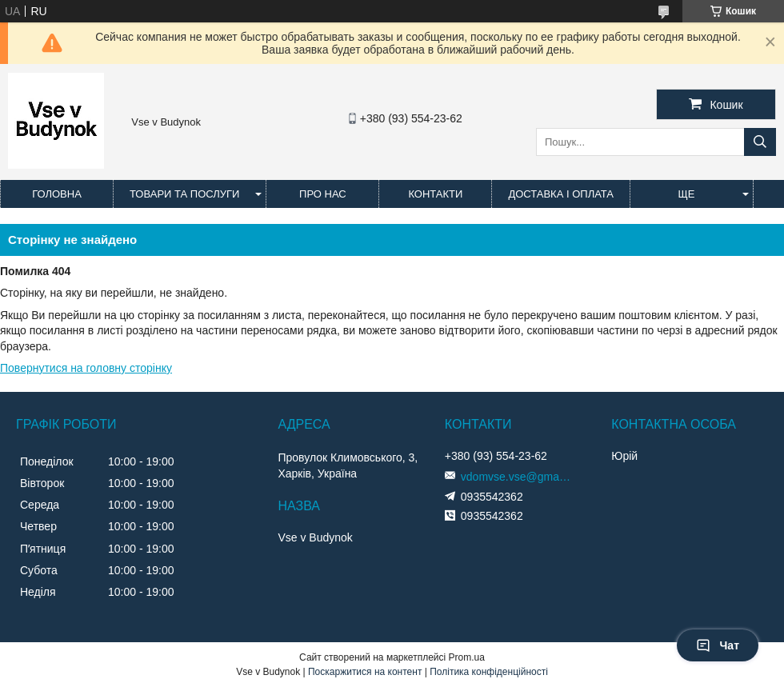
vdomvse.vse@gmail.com (517, 477)
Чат (718, 645)
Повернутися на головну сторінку (86, 368)
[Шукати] (760, 142)
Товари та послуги (184, 194)
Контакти (435, 194)
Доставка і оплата (561, 194)
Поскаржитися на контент (365, 672)
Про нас (323, 194)
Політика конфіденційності (489, 672)
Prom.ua (467, 657)
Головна (57, 194)
